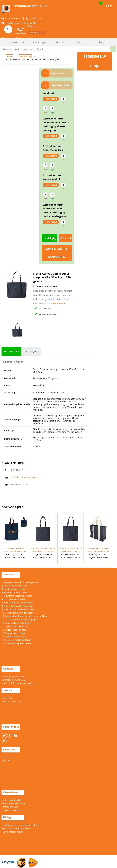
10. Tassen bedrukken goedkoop (18, 613)
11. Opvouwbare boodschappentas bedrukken (24, 616)
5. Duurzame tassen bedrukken (17, 596)
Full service (7, 698)
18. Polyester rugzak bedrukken (17, 640)
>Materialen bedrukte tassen (16, 829)
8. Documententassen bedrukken (18, 606)
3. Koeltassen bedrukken (14, 589)
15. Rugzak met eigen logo (15, 630)
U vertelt (6, 757)
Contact (81, 42)
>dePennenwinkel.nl (11, 800)
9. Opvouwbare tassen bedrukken (18, 609)
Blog (101, 42)
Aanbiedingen (40, 42)
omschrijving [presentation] (31, 351)
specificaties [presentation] (11, 351)
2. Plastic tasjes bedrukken (15, 586)
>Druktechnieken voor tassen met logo (21, 825)
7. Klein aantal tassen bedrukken (17, 603)
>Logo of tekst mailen (12, 832)
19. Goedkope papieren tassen (17, 643)
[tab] (11, 351)
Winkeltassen (25, 56)
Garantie (60, 42)
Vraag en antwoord (11, 701)
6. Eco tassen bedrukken (13, 599)
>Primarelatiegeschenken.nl (15, 803)
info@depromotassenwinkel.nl (26, 477)
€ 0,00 (109, 6)
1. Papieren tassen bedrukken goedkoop (21, 582)
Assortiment (19, 42)
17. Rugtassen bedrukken (14, 637)
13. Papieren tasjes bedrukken (16, 623)
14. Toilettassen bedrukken (15, 626)
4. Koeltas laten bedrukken (15, 592)
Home (5, 42)
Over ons (6, 761)
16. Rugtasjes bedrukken (14, 633)
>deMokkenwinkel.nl (11, 810)
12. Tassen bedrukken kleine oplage (19, 620)
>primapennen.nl (10, 807)
